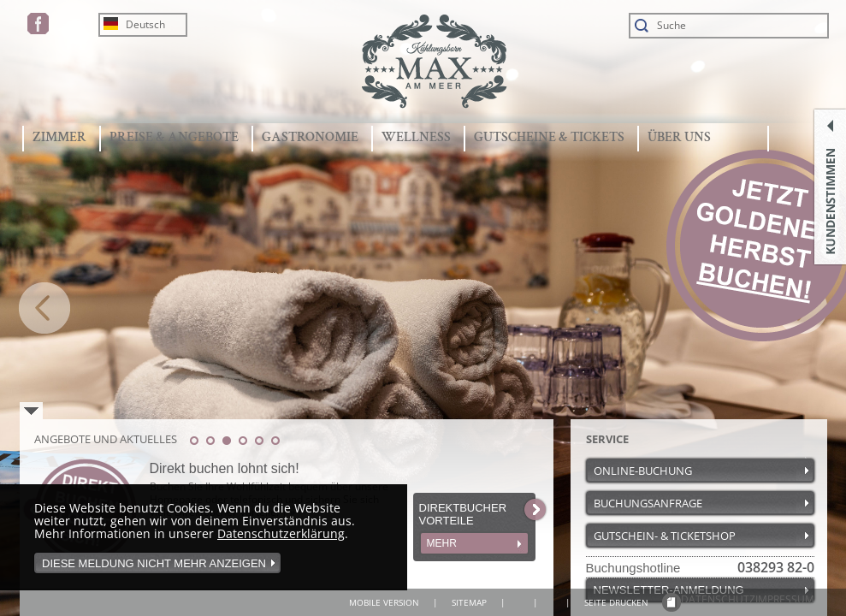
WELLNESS (416, 137)
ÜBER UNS (679, 137)
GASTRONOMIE (310, 137)
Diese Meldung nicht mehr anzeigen (154, 563)
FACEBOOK (38, 24)
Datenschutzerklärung (281, 533)
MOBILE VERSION (384, 602)
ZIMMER (59, 137)
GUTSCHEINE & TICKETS (549, 137)
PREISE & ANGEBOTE (174, 137)
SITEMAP (469, 602)
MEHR (442, 543)
